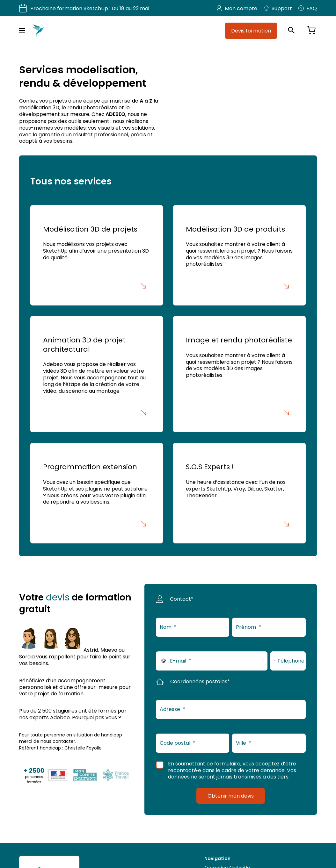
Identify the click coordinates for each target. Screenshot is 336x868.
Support (278, 8)
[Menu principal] (22, 31)
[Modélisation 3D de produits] (239, 255)
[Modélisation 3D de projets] (96, 255)
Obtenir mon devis (231, 796)
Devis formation (251, 31)
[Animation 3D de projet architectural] (96, 374)
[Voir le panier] (311, 31)
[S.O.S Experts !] (239, 493)
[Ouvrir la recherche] (291, 31)
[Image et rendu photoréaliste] (239, 374)
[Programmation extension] (96, 493)
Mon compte (237, 8)
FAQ (308, 8)
